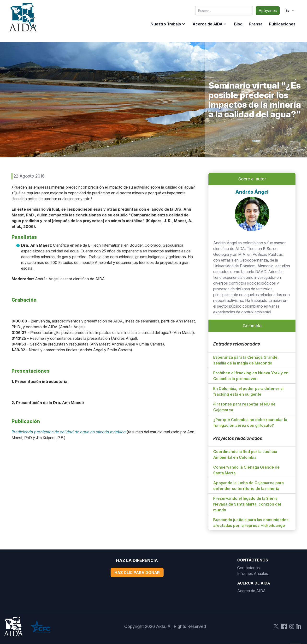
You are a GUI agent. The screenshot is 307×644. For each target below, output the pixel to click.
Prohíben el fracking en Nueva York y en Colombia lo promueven (251, 376)
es (290, 11)
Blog (238, 24)
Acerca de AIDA (208, 24)
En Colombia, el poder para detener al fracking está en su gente (248, 391)
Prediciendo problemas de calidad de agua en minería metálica (69, 432)
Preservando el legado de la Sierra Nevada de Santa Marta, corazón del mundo (247, 504)
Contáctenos (248, 568)
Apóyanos (268, 11)
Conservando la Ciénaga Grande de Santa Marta (246, 470)
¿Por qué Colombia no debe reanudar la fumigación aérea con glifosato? (250, 423)
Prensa (256, 24)
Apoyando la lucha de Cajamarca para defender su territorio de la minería (248, 486)
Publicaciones (282, 24)
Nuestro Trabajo (166, 24)
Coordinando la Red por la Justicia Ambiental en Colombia (245, 454)
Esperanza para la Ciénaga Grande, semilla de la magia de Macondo (246, 360)
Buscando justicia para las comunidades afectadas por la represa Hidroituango (251, 523)
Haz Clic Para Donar (137, 572)
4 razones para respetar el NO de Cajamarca (244, 407)
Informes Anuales (253, 573)
